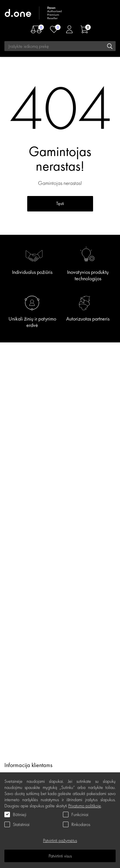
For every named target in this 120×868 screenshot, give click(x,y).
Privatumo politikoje (85, 806)
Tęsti (60, 203)
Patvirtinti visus (60, 856)
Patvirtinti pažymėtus (60, 840)
